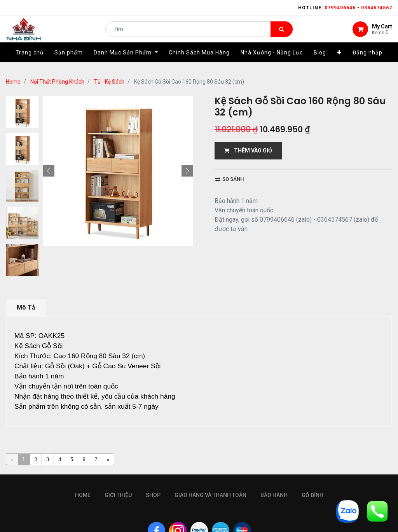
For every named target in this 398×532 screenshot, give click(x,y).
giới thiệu (118, 495)
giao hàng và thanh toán (210, 495)
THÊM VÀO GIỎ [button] (248, 150)
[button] (339, 61)
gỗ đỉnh (312, 495)
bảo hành (274, 495)
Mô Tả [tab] (26, 307)
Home (13, 82)
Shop (153, 495)
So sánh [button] (230, 179)
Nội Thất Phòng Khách (57, 82)
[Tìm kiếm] (282, 33)
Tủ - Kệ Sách (109, 82)
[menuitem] (30, 61)
